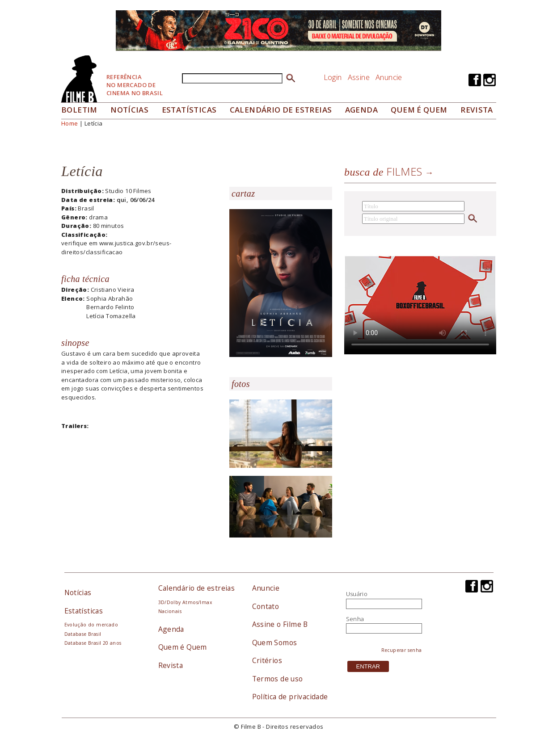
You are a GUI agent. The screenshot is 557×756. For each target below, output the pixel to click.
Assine (359, 77)
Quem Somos (275, 643)
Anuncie (389, 77)
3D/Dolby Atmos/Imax (185, 602)
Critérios (267, 660)
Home (70, 123)
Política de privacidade (290, 697)
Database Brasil (83, 634)
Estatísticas (189, 110)
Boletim (79, 110)
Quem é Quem (183, 647)
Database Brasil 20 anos (93, 643)
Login (333, 77)
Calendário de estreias (197, 588)
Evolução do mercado (91, 625)
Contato (266, 606)
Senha (355, 619)
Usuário (357, 594)
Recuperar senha (402, 650)
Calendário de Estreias (281, 110)
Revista (477, 110)
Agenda (361, 110)
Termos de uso (278, 679)
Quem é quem (419, 110)
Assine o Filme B (280, 624)
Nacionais (170, 611)
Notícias (129, 110)
